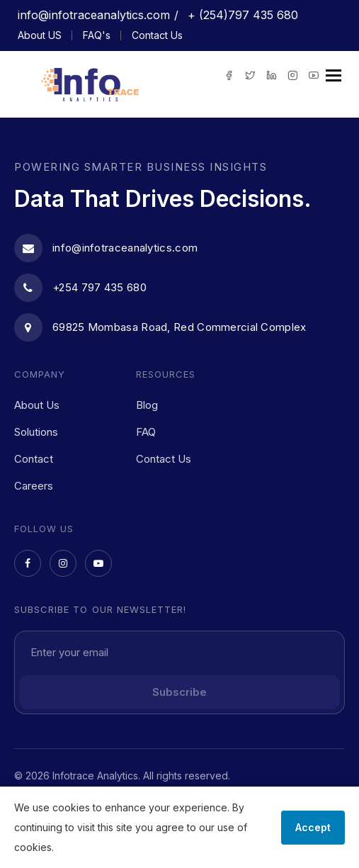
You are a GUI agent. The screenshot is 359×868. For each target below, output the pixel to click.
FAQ (146, 432)
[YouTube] (98, 563)
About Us (37, 405)
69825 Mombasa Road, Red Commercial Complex (160, 327)
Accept (313, 827)
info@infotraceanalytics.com (94, 15)
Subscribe (179, 692)
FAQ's (97, 35)
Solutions (36, 432)
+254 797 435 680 (80, 288)
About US (40, 35)
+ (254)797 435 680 (241, 15)
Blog (147, 405)
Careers (34, 486)
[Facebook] (28, 563)
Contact (34, 459)
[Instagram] (63, 563)
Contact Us (157, 35)
